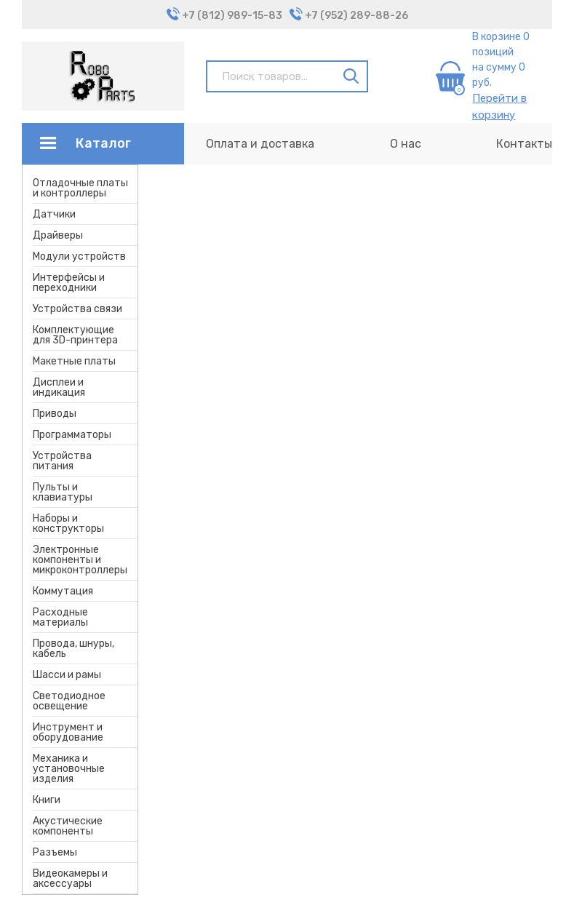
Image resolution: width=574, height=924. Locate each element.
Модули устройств (79, 256)
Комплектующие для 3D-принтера (75, 335)
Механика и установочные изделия (69, 769)
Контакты (524, 144)
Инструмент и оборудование (68, 732)
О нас (406, 144)
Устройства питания (62, 461)
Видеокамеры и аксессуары (70, 879)
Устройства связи (77, 309)
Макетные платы (74, 361)
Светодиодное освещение (69, 701)
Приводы (55, 414)
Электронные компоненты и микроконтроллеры (80, 560)
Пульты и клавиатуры (63, 492)
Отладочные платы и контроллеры (80, 188)
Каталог (103, 143)
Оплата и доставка (260, 144)
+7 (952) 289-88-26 (356, 16)
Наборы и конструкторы (68, 523)
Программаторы (72, 435)
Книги (47, 800)
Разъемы (55, 852)
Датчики (54, 214)
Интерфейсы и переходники (69, 283)
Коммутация (63, 591)
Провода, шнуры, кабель (73, 649)
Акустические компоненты (68, 826)
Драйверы (58, 235)
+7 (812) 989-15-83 (232, 16)
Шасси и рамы (67, 675)
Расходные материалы (60, 617)
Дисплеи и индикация (59, 387)
